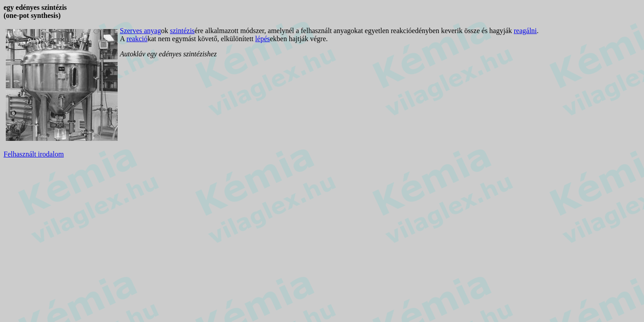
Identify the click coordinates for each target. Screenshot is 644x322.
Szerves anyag (140, 31)
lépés (263, 39)
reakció (137, 39)
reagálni (525, 31)
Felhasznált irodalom (34, 154)
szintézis (182, 31)
